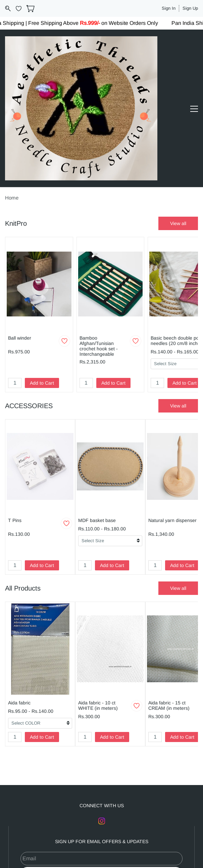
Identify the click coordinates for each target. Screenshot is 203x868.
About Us (43, 832)
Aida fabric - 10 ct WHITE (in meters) (98, 595)
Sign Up (190, 8)
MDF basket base (97, 410)
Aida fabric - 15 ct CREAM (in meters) (169, 595)
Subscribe (102, 764)
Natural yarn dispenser (172, 410)
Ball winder (20, 228)
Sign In (169, 8)
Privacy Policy (155, 832)
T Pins (15, 410)
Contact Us (71, 832)
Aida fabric (19, 593)
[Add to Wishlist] (64, 231)
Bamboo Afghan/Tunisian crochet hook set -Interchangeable (99, 236)
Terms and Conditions (111, 832)
